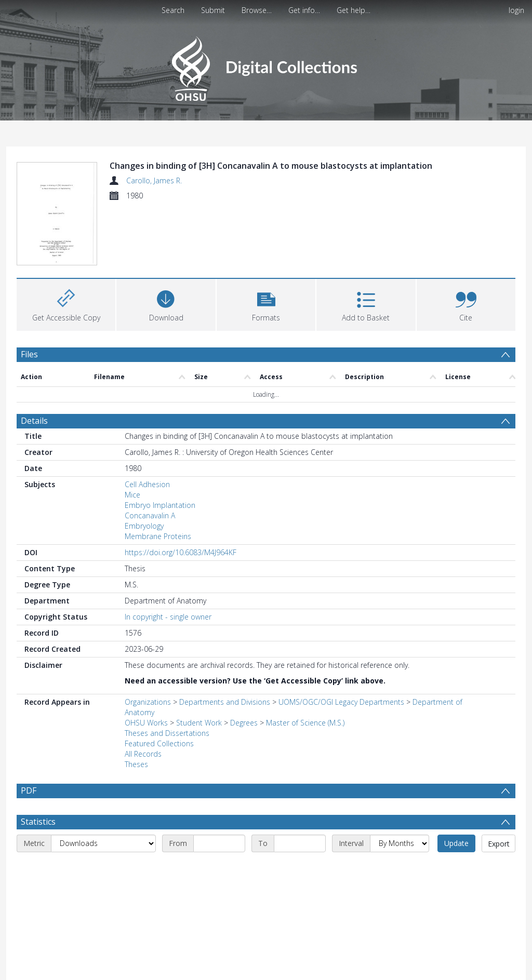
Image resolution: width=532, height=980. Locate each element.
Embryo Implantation (160, 505)
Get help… (354, 10)
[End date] (300, 843)
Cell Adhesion (147, 484)
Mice (132, 495)
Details (34, 421)
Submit (213, 10)
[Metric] (103, 843)
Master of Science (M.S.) (305, 723)
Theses (136, 764)
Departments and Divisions (225, 702)
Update (456, 843)
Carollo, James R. (154, 180)
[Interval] (400, 843)
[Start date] (219, 843)
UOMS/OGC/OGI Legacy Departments (342, 702)
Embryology (144, 526)
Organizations (148, 702)
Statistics (38, 822)
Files (29, 354)
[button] (266, 304)
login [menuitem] (516, 10)
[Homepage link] (266, 66)
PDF (29, 790)
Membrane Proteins (158, 536)
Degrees (244, 723)
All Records (143, 754)
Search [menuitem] (173, 10)
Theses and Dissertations (167, 733)
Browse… (257, 10)
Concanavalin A (150, 515)
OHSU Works (146, 723)
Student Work (199, 723)
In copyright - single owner (168, 617)
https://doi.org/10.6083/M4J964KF (181, 552)
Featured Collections (159, 743)
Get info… (304, 10)
